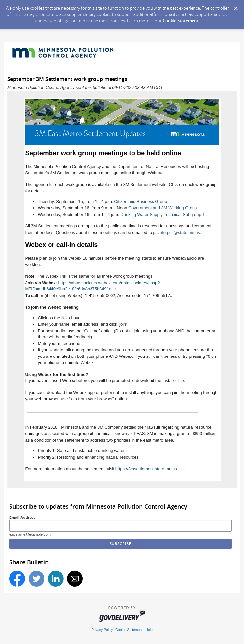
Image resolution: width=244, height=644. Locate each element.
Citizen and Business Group (141, 202)
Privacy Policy (102, 630)
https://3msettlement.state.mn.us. (147, 469)
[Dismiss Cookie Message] (236, 6)
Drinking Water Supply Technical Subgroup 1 (163, 214)
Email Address (22, 517)
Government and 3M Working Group (163, 208)
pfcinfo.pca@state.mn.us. (177, 232)
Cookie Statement (181, 21)
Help (149, 630)
